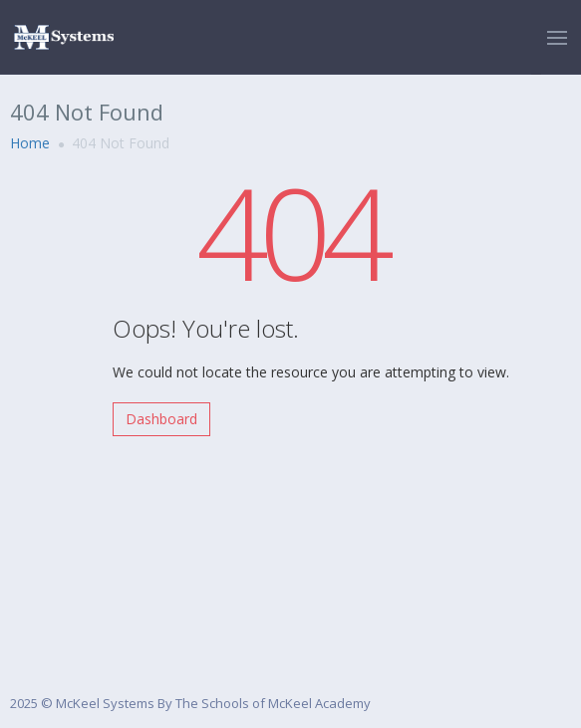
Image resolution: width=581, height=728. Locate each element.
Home (30, 143)
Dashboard (161, 419)
